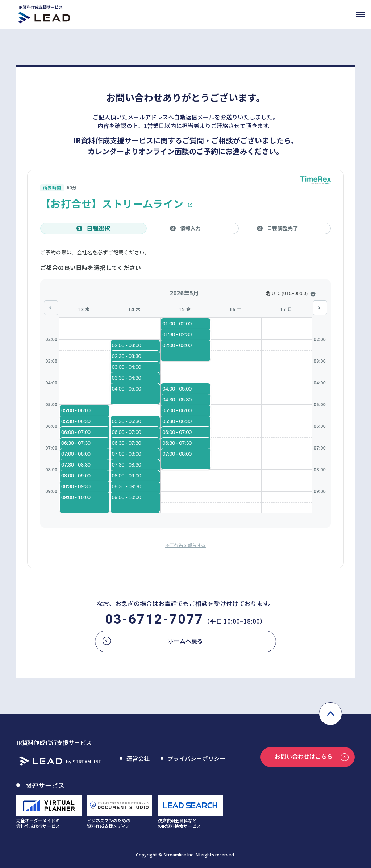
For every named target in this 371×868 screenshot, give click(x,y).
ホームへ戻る (185, 641)
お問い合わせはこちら (304, 756)
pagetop (330, 714)
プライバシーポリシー (196, 758)
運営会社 (138, 758)
